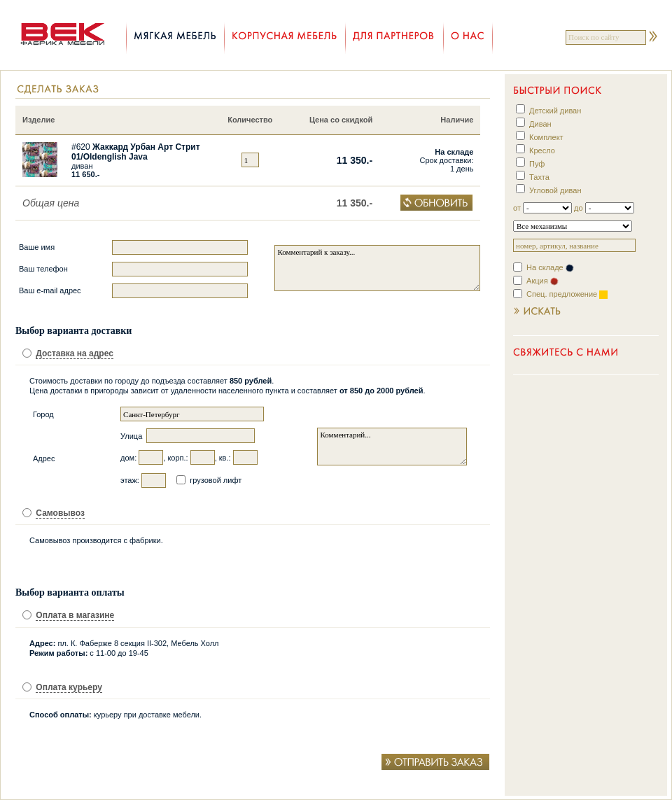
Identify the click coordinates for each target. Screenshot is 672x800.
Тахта (539, 177)
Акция (542, 281)
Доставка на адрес (75, 353)
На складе (550, 267)
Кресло (542, 150)
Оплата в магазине (75, 615)
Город (43, 414)
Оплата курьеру (69, 687)
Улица (132, 436)
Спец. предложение (567, 294)
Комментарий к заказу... (377, 268)
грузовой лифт (216, 480)
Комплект (546, 137)
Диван (540, 124)
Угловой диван (555, 190)
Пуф (537, 164)
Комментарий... (392, 447)
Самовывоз (60, 513)
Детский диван (555, 111)
